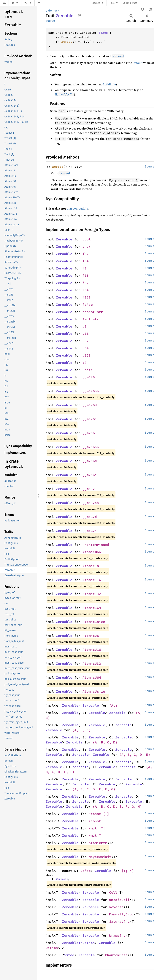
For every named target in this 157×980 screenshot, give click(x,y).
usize (88, 370)
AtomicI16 (92, 580)
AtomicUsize (94, 691)
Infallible (110, 84)
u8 (85, 326)
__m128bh (91, 391)
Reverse (116, 907)
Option (52, 948)
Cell (113, 892)
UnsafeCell (119, 900)
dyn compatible (77, 208)
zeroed (67, 42)
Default (138, 63)
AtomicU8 (91, 636)
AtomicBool (93, 552)
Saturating (119, 921)
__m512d (90, 517)
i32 (86, 283)
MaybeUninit (100, 857)
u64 (86, 348)
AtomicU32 (92, 664)
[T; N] (128, 871)
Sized (103, 33)
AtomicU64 (92, 677)
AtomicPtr (98, 843)
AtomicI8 (91, 566)
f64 (86, 261)
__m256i (90, 475)
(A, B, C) (81, 730)
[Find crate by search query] (141, 3)
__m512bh (91, 503)
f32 (86, 254)
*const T (97, 821)
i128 (87, 297)
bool (87, 239)
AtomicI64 (92, 608)
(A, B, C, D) (105, 742)
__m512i (90, 531)
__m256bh (91, 447)
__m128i (90, 419)
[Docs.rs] (4, 3)
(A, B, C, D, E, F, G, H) (117, 806)
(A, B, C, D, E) (135, 755)
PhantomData (116, 955)
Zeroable (64, 239)
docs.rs (96, 3)
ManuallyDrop (121, 914)
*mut (88, 319)
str (100, 312)
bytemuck (52, 11)
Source (50, 21)
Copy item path (79, 16)
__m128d (90, 405)
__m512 (89, 489)
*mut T (95, 835)
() (85, 363)
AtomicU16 (92, 650)
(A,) (113, 705)
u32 (86, 341)
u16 (86, 334)
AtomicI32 (92, 594)
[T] (106, 814)
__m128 (89, 377)
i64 (86, 290)
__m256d (90, 461)
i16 (86, 276)
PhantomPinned (96, 545)
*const (90, 312)
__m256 (89, 433)
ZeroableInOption (78, 943)
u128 (87, 355)
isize (88, 305)
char (87, 246)
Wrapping (117, 935)
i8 (85, 268)
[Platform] (28, 3)
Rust (112, 3)
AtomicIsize (94, 622)
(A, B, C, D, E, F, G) (94, 789)
